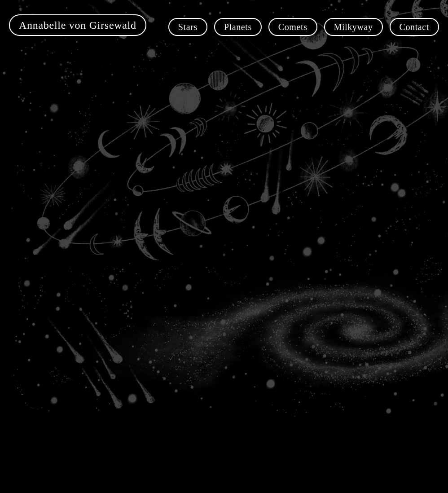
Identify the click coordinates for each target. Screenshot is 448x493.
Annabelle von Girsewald (78, 25)
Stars (188, 27)
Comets (293, 27)
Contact (414, 27)
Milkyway (354, 27)
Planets (238, 27)
